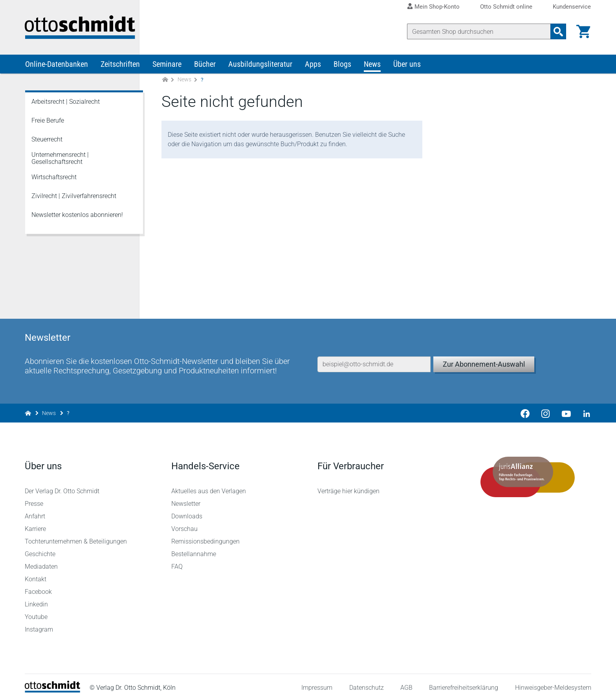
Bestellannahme (194, 550)
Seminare (167, 66)
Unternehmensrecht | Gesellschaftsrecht (60, 160)
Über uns (407, 66)
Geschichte (40, 550)
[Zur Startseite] (165, 82)
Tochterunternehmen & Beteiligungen (76, 537)
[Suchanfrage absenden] (558, 31)
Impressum (317, 684)
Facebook (39, 588)
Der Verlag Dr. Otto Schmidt (62, 487)
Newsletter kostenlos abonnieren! (77, 217)
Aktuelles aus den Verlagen (209, 487)
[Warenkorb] (583, 31)
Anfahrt (35, 512)
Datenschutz (366, 684)
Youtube (37, 613)
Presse (34, 500)
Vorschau (184, 525)
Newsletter (186, 500)
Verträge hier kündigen (348, 487)
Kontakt (36, 575)
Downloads (187, 512)
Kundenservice (572, 7)
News (372, 66)
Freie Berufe (48, 122)
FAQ (177, 563)
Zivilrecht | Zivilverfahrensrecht (74, 198)
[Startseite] (53, 686)
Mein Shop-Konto (437, 7)
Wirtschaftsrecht (54, 179)
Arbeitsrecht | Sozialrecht (66, 104)
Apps (313, 66)
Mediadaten (42, 563)
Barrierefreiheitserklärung (464, 684)
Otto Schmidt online (506, 7)
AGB (406, 684)
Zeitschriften (120, 66)
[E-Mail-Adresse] (374, 357)
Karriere (36, 525)
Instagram (39, 625)
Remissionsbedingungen (205, 537)
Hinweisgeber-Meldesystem (553, 684)
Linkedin (37, 600)
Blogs (342, 66)
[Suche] (478, 31)
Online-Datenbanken (57, 66)
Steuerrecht (47, 141)
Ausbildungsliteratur (260, 66)
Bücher (205, 66)
